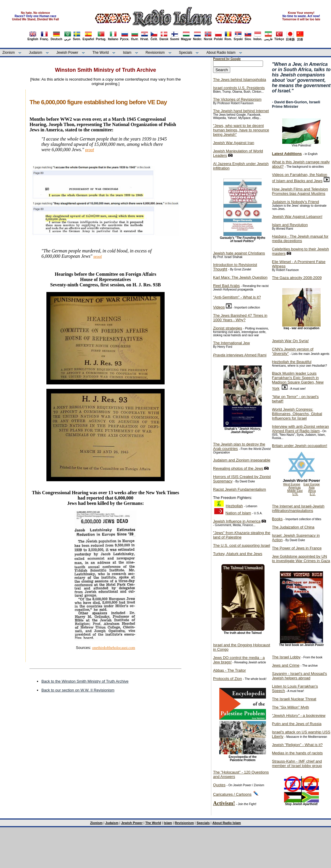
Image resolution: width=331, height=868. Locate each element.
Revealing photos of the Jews (238, 468)
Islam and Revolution (290, 225)
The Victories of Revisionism (237, 99)
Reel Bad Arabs (226, 286)
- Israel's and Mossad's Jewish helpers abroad (299, 676)
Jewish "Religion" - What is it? (297, 745)
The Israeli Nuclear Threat (294, 699)
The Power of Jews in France (297, 548)
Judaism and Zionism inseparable (242, 460)
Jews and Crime (286, 665)
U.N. (295, 494)
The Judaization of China (293, 527)
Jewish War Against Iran (234, 143)
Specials (185, 53)
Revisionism (155, 53)
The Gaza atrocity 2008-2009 (297, 278)
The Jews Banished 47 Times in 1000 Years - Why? (240, 318)
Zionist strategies (228, 328)
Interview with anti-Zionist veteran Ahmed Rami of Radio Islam (300, 429)
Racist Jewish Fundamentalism (240, 489)
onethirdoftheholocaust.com (114, 648)
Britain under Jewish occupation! (300, 446)
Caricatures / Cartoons (232, 794)
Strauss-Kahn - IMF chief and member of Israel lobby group (297, 763)
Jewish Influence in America (237, 521)
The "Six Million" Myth (291, 707)
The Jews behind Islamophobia (240, 80)
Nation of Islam (238, 513)
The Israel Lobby (286, 657)
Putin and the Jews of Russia (297, 724)
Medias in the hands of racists (297, 753)
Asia (312, 488)
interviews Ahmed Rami (240, 355)
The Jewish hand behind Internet (241, 111)
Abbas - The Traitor (229, 670)
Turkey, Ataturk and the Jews (238, 554)
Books (277, 519)
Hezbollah (234, 506)
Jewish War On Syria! (290, 341)
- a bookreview (299, 716)
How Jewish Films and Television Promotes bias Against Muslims (300, 191)
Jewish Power (67, 53)
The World (101, 53)
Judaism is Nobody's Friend (295, 202)
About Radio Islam (221, 53)
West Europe (292, 484)
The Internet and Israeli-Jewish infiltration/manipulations (298, 508)
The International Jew (231, 343)
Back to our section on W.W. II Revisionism (78, 690)
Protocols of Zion (228, 679)
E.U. (313, 494)
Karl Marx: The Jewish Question (240, 277)
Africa (312, 491)
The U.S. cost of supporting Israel (242, 545)
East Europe (312, 484)
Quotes (219, 785)
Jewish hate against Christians (239, 253)
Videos (219, 307)
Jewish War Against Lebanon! (297, 217)
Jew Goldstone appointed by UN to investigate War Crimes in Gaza (301, 559)
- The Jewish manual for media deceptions (300, 239)
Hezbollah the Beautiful (292, 362)
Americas (295, 488)
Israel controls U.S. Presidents (239, 88)
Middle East (295, 491)
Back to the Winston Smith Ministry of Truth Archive (85, 681)
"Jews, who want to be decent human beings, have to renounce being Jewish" (241, 130)
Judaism (36, 53)
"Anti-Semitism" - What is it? (237, 297)
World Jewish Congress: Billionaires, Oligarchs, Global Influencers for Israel (297, 414)
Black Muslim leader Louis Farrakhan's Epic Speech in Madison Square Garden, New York (298, 381)
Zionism (9, 53)
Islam (127, 53)
